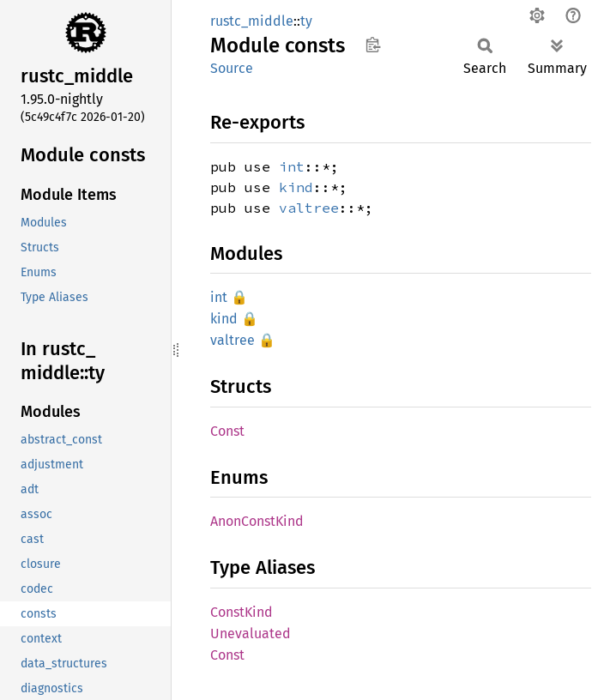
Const (227, 431)
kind (296, 187)
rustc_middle (252, 21)
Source (232, 68)
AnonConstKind (257, 521)
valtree (309, 208)
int (292, 166)
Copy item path (373, 45)
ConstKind (242, 612)
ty (306, 21)
